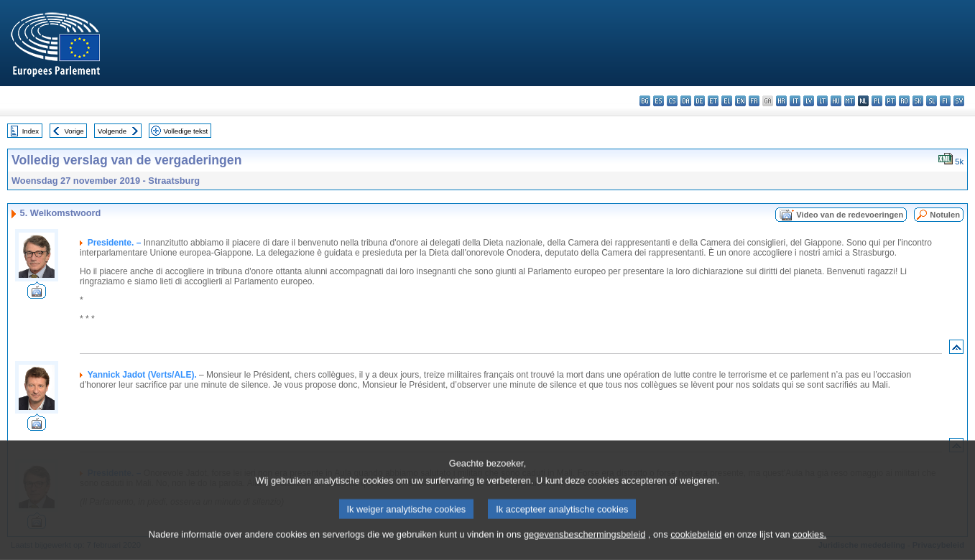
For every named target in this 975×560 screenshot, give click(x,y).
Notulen (945, 215)
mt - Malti (850, 101)
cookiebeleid (696, 545)
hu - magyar (836, 101)
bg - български (645, 101)
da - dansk (686, 101)
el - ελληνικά (727, 101)
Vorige (74, 131)
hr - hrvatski (781, 101)
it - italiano (795, 101)
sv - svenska (959, 101)
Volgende (112, 131)
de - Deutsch (699, 101)
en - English (740, 101)
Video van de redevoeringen (850, 215)
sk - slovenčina (918, 101)
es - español (659, 101)
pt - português (891, 101)
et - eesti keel (713, 101)
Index (31, 131)
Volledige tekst (185, 131)
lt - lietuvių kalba (822, 101)
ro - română (904, 101)
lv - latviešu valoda (809, 101)
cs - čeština (672, 101)
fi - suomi (945, 101)
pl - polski (877, 101)
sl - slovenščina (932, 101)
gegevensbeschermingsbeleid (584, 545)
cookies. (809, 545)
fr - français (754, 101)
